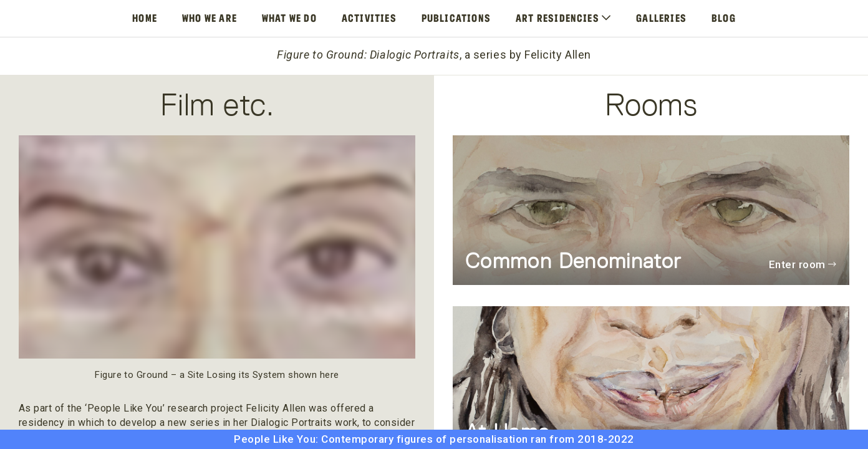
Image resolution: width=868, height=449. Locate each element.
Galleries (661, 18)
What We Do (289, 18)
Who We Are (210, 18)
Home (145, 18)
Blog (724, 18)
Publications (456, 18)
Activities (369, 18)
